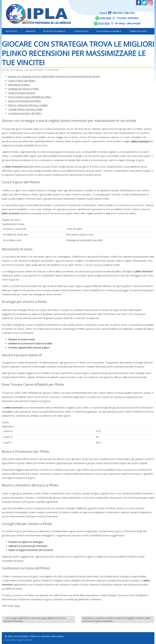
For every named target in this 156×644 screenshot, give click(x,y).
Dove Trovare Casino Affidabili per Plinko (30, 97)
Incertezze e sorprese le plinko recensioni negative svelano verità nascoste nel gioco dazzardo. (116, 620)
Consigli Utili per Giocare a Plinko (25, 109)
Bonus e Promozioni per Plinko (25, 101)
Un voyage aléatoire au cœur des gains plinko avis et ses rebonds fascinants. (34, 620)
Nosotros (12, 31)
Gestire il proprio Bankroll (22, 93)
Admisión (30, 31)
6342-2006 (105, 18)
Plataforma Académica (109, 31)
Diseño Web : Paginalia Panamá (19, 640)
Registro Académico (54, 31)
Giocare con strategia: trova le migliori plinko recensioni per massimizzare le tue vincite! (54, 76)
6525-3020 (104, 23)
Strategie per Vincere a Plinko (24, 89)
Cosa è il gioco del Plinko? (22, 81)
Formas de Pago (138, 31)
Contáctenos (81, 31)
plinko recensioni (140, 141)
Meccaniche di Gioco (19, 85)
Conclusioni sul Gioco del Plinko (25, 113)
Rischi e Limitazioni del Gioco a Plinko (28, 105)
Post (17, 606)
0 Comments (52, 70)
